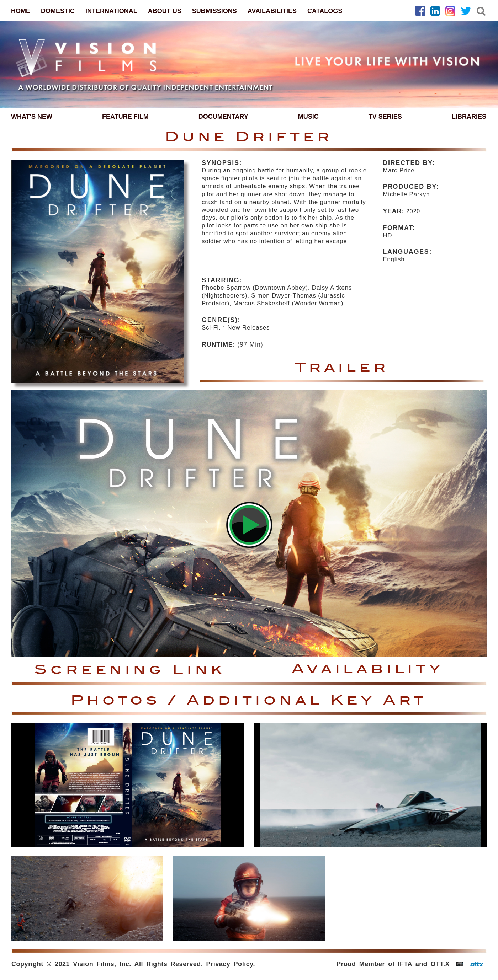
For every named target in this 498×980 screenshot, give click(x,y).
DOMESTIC (58, 11)
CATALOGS (325, 11)
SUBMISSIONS (214, 11)
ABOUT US (165, 11)
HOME (21, 11)
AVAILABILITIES (272, 11)
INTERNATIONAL (111, 11)
